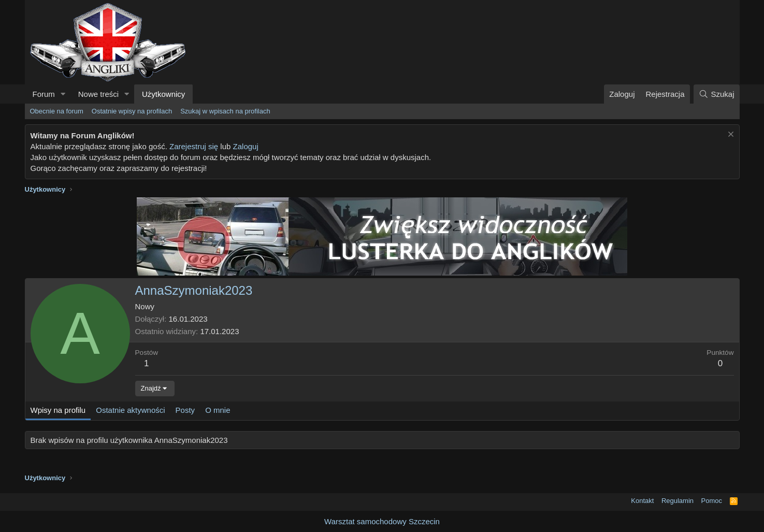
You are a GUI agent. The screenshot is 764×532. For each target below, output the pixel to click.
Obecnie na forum (57, 111)
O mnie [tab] (218, 410)
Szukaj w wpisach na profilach (225, 111)
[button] (63, 94)
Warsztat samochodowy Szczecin (382, 521)
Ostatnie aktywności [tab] (130, 410)
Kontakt (642, 501)
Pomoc (712, 501)
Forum (44, 94)
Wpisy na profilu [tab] (58, 410)
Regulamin (677, 501)
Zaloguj (246, 146)
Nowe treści (98, 94)
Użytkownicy (163, 94)
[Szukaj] (716, 94)
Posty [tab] (185, 410)
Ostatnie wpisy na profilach (132, 111)
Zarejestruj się (194, 146)
